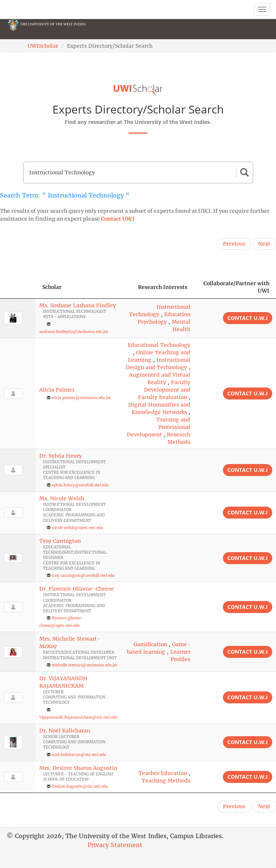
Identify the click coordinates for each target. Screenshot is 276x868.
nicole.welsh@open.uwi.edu (77, 528)
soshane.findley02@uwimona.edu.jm (74, 332)
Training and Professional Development (159, 427)
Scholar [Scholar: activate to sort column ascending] (52, 287)
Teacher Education (163, 773)
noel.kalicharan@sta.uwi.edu (79, 755)
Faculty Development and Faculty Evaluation (164, 390)
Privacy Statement (115, 845)
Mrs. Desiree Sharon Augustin (78, 768)
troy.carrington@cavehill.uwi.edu (83, 575)
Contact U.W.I (118, 219)
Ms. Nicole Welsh (62, 498)
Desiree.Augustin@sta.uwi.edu (80, 786)
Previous (234, 244)
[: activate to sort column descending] (18, 287)
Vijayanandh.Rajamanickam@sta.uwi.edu (78, 717)
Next (264, 244)
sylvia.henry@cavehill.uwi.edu (80, 485)
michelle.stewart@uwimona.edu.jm (85, 665)
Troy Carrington (60, 541)
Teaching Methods (166, 781)
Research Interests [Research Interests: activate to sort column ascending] (163, 287)
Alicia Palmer (57, 390)
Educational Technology (159, 345)
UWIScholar (43, 46)
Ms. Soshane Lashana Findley (78, 305)
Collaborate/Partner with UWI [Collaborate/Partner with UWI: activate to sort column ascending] (236, 287)
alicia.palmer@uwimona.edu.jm (81, 398)
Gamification (150, 644)
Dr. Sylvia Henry (61, 456)
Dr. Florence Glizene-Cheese (77, 589)
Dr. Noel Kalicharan (65, 731)
